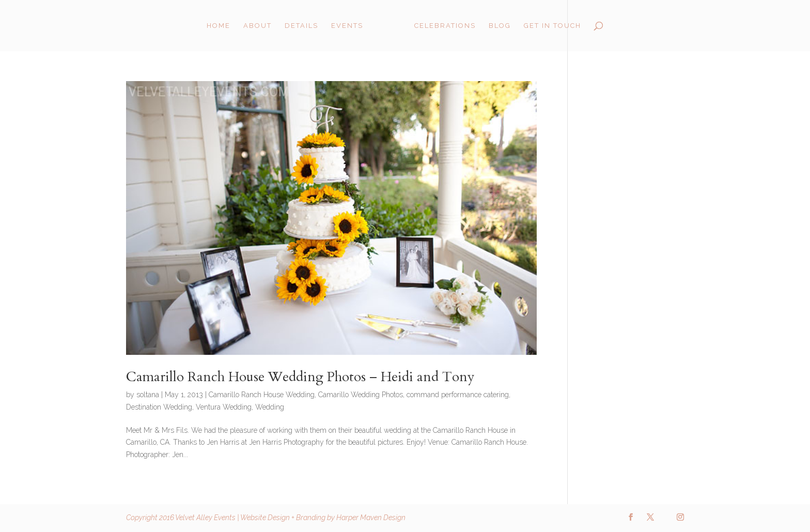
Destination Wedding (159, 407)
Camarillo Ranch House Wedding (262, 395)
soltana (148, 395)
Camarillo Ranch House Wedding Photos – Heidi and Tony (300, 377)
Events (347, 26)
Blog (500, 26)
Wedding (270, 407)
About (258, 26)
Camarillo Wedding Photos (361, 395)
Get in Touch (552, 26)
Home (219, 26)
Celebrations (445, 26)
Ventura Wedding (224, 407)
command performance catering (458, 395)
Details (301, 26)
